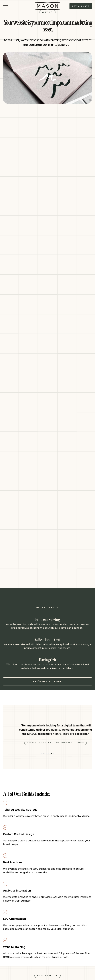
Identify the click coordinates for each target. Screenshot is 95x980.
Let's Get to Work (47, 681)
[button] (41, 754)
